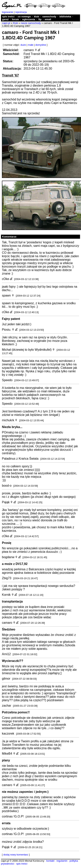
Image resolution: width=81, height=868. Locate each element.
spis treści (8, 16)
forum (15, 19)
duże (23, 45)
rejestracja (21, 12)
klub (37, 16)
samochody (49, 16)
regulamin (62, 861)
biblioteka (65, 16)
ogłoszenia (29, 19)
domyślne (41, 45)
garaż (5, 19)
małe (31, 45)
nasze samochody (31, 23)
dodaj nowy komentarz (16, 855)
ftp (40, 19)
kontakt (50, 861)
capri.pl (6, 23)
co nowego (24, 16)
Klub (15, 23)
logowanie (8, 12)
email (48, 19)
